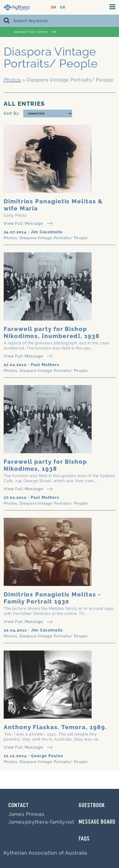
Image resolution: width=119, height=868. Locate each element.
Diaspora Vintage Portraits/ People (54, 238)
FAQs (84, 839)
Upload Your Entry (35, 32)
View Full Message (28, 223)
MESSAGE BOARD (97, 822)
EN (54, 7)
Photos (12, 80)
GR (62, 7)
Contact (19, 806)
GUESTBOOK (92, 806)
